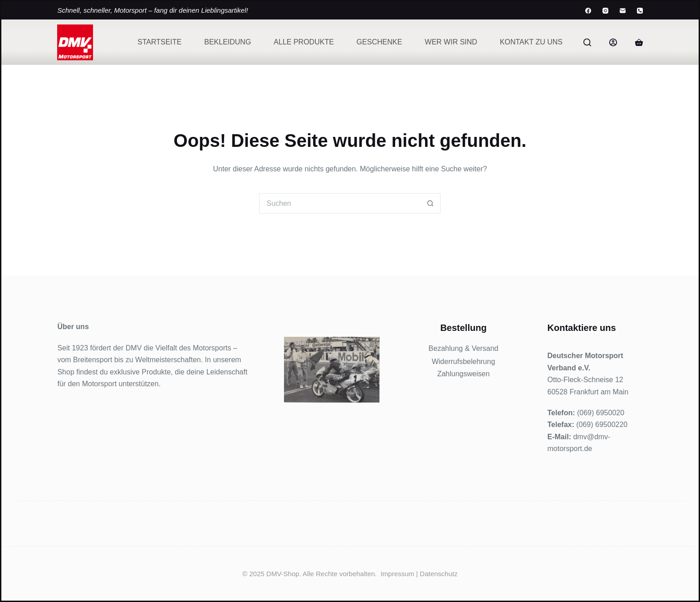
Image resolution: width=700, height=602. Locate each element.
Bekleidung (228, 42)
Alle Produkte (303, 42)
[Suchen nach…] (340, 203)
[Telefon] (640, 11)
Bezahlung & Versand (464, 348)
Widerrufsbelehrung (464, 362)
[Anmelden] (613, 42)
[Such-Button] (430, 203)
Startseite (159, 42)
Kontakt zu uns (531, 42)
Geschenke (379, 42)
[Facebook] (588, 11)
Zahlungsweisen (464, 374)
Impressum (397, 574)
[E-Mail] (623, 11)
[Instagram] (605, 11)
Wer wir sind (451, 42)
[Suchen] (587, 42)
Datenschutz (438, 574)
